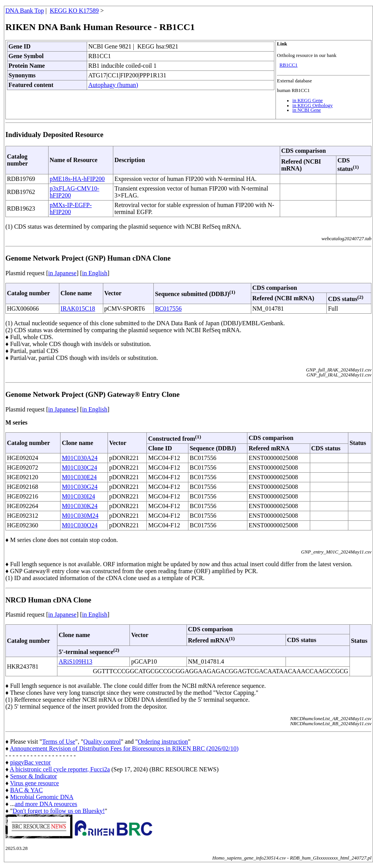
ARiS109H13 (75, 661)
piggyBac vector (30, 762)
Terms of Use (59, 742)
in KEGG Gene (308, 100)
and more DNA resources (46, 804)
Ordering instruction (163, 742)
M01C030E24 (79, 477)
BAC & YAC (26, 790)
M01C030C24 (79, 467)
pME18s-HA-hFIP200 (77, 179)
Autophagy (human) (113, 85)
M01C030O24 (79, 525)
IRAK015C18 (78, 309)
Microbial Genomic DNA (42, 797)
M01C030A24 (79, 458)
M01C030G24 (79, 487)
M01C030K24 (79, 506)
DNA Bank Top (25, 11)
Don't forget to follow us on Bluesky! (59, 811)
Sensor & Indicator (34, 776)
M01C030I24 (78, 496)
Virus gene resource (34, 783)
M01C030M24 (80, 516)
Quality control (102, 742)
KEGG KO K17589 (74, 11)
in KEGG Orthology (313, 105)
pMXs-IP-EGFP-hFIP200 (71, 208)
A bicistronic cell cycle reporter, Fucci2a (60, 769)
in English (95, 273)
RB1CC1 (288, 65)
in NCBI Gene (307, 110)
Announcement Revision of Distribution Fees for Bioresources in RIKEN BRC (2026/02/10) (124, 748)
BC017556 (168, 309)
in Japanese (62, 273)
